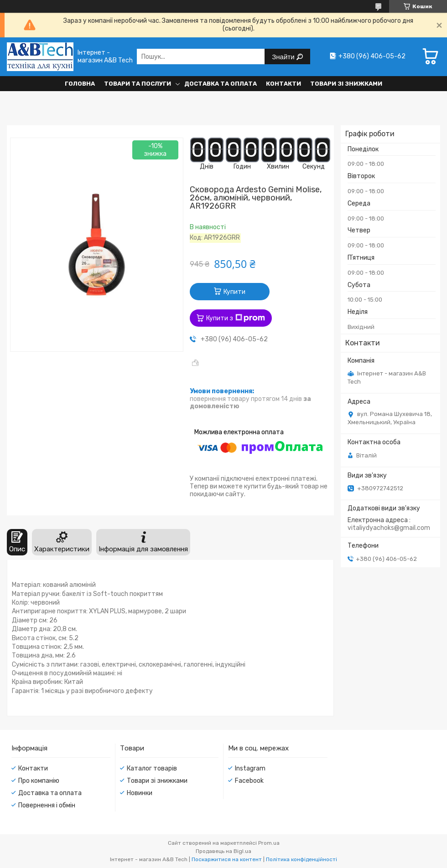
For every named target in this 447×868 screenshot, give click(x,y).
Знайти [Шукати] (284, 57)
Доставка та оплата (221, 84)
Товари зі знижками (346, 84)
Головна (80, 84)
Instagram (250, 768)
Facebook (249, 781)
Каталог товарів (152, 768)
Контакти (283, 84)
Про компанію (39, 781)
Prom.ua (269, 843)
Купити (234, 292)
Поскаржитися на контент (227, 859)
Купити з (236, 318)
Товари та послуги (138, 84)
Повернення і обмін (47, 805)
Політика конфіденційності (301, 859)
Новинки (140, 793)
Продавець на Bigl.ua (223, 851)
